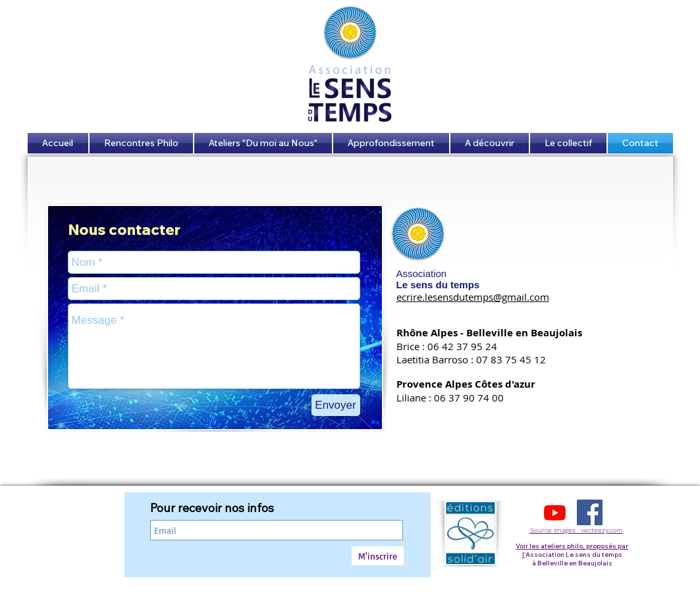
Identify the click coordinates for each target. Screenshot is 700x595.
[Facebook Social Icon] (590, 512)
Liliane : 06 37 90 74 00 (450, 398)
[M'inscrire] (378, 556)
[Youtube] (555, 512)
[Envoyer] (336, 405)
